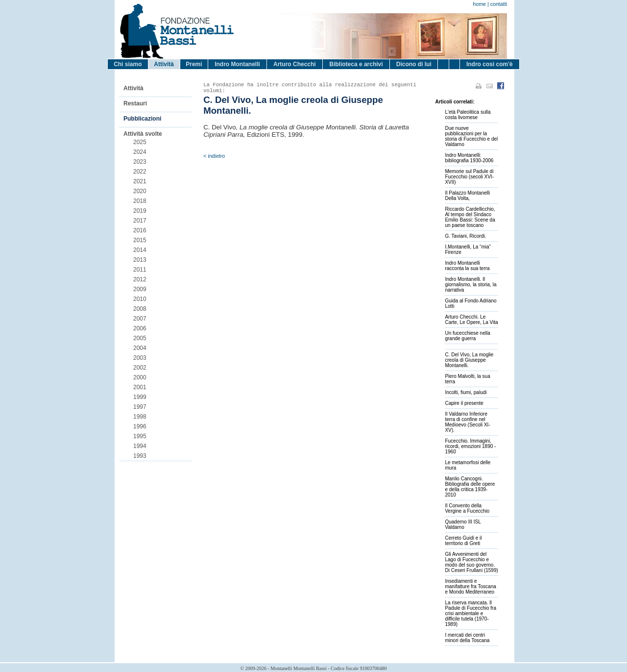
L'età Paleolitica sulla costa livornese (468, 115)
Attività (164, 64)
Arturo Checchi (295, 64)
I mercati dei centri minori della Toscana (467, 638)
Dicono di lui (414, 64)
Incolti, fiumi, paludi (466, 392)
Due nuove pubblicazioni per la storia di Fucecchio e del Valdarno (471, 136)
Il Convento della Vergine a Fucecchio (467, 508)
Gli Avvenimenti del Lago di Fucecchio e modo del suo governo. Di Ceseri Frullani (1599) (471, 562)
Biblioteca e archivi (356, 64)
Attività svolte (143, 134)
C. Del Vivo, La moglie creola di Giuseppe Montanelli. (469, 360)
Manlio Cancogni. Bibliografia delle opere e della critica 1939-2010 (470, 487)
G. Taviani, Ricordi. (465, 236)
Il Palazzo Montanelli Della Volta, (467, 196)
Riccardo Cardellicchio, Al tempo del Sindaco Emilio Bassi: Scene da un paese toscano (470, 217)
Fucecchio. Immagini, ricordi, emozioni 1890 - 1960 (470, 446)
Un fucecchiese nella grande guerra (467, 336)
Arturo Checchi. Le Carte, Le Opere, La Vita (471, 320)
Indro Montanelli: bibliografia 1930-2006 (469, 158)
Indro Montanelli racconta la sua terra (467, 266)
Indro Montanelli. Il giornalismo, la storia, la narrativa (470, 285)
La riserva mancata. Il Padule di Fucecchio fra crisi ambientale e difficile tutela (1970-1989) (470, 613)
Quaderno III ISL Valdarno (463, 524)
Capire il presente (464, 403)
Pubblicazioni (142, 119)
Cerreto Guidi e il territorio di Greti (463, 541)
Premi (194, 64)
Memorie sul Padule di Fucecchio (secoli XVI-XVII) (469, 177)
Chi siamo (128, 64)
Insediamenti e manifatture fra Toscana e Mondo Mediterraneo (470, 586)
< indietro (214, 156)
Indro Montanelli (237, 64)
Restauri (135, 103)
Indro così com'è (490, 64)
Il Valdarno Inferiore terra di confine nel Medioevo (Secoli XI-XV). (467, 422)
